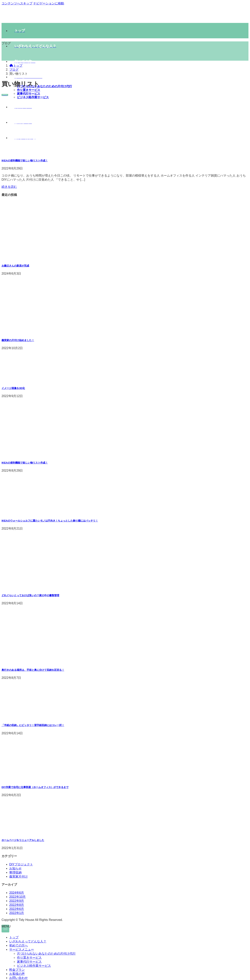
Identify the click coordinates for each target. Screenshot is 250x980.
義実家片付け (19, 876)
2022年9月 (17, 901)
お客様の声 (17, 974)
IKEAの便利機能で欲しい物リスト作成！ (25, 161)
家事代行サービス (29, 93)
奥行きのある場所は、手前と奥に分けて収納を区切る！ (33, 670)
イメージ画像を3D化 (13, 388)
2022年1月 (17, 913)
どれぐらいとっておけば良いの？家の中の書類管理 (30, 595)
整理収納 (15, 872)
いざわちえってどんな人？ (28, 941)
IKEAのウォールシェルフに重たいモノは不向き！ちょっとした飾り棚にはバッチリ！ (50, 521)
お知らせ (15, 868)
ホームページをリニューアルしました (23, 840)
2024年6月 (17, 893)
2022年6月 (17, 909)
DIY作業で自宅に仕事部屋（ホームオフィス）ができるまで (35, 787)
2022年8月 (17, 905)
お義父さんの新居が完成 (15, 266)
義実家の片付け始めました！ (18, 340)
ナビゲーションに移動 (49, 3)
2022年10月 (17, 897)
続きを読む (9, 187)
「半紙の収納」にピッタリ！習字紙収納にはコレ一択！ (33, 725)
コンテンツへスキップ (17, 3)
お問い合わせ (19, 978)
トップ (14, 937)
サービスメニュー (22, 949)
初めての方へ (19, 945)
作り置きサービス (29, 90)
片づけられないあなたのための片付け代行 (44, 86)
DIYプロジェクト (21, 864)
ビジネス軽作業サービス (34, 966)
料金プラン (17, 970)
